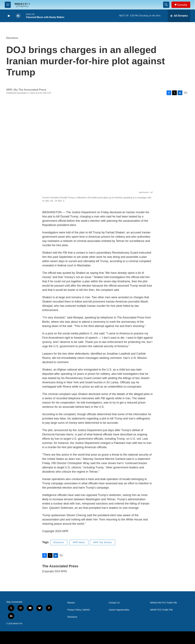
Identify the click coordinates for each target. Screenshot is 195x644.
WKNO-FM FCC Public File (164, 603)
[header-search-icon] (166, 5)
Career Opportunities (119, 610)
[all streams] (179, 16)
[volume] (18, 16)
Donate (182, 5)
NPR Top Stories (103, 542)
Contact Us (114, 603)
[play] (9, 16)
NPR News (79, 542)
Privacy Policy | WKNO (79, 610)
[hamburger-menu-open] (8, 5)
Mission (71, 603)
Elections (12, 38)
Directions (72, 617)
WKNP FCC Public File (161, 610)
